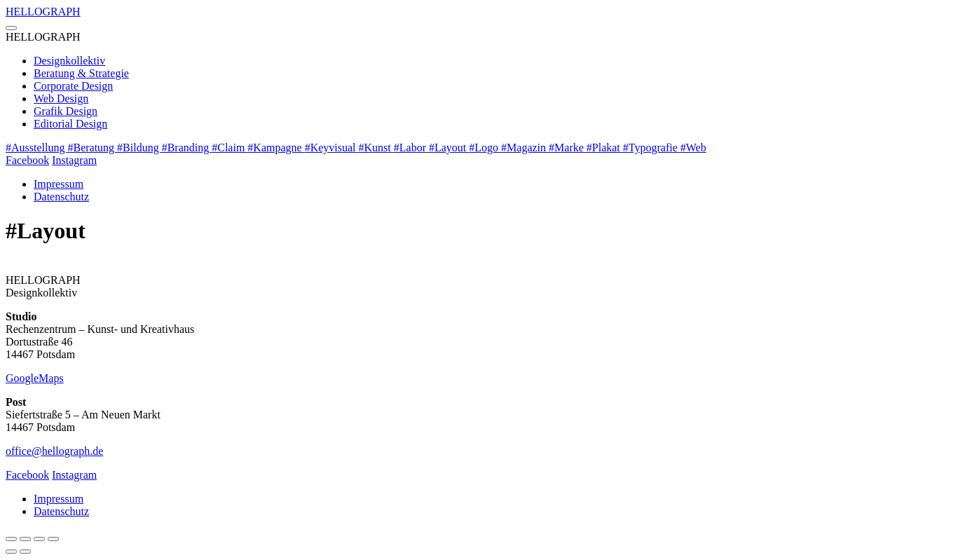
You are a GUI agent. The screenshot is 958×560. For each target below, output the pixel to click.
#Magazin (525, 148)
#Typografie (652, 148)
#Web (693, 148)
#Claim (230, 148)
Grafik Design (66, 111)
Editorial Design (70, 124)
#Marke (568, 148)
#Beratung (92, 148)
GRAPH (43, 12)
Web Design (61, 98)
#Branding (187, 148)
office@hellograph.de (54, 451)
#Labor (411, 148)
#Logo (485, 148)
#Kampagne (276, 148)
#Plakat (605, 148)
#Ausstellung (36, 148)
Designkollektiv (69, 61)
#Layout (449, 148)
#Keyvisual (332, 148)
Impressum (59, 184)
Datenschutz (61, 197)
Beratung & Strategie (81, 73)
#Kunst (376, 148)
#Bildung (139, 148)
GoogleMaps (35, 378)
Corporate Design (73, 86)
